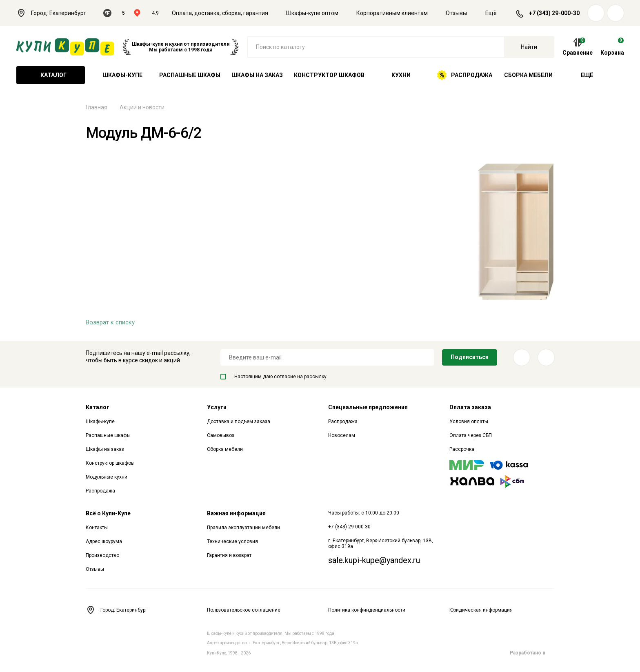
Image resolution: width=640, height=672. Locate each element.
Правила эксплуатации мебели (243, 528)
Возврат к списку (110, 322)
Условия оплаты (469, 421)
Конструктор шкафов (329, 75)
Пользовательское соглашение (244, 610)
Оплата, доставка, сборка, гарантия (220, 13)
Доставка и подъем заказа (239, 421)
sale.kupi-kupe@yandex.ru (374, 560)
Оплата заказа (470, 407)
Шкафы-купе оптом (312, 13)
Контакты (97, 528)
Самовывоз (221, 435)
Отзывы (456, 13)
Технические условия (232, 541)
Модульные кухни (107, 477)
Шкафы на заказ (257, 75)
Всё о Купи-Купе (108, 513)
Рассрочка (462, 449)
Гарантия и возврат (229, 555)
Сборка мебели (528, 75)
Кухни (401, 75)
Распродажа (464, 75)
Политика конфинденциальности (367, 610)
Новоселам (342, 435)
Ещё (496, 13)
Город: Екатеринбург (56, 13)
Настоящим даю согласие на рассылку (273, 377)
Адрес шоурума (104, 541)
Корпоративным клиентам (392, 13)
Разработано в (532, 653)
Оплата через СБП (471, 435)
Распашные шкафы (190, 75)
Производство (102, 555)
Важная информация (236, 513)
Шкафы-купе (122, 75)
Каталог (51, 75)
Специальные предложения (368, 407)
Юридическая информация (481, 610)
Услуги (217, 407)
